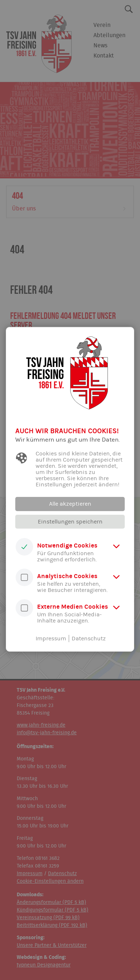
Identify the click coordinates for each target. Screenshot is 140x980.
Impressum (51, 639)
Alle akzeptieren (70, 504)
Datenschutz (89, 639)
